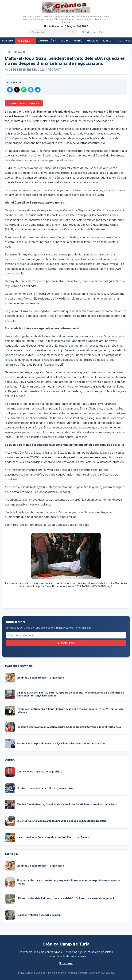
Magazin (92, 41)
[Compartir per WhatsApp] (24, 90)
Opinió (78, 41)
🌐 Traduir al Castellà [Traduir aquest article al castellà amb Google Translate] (24, 103)
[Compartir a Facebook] (10, 90)
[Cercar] (73, 32)
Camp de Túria (47, 41)
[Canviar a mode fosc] (101, 32)
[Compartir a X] (17, 90)
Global (65, 41)
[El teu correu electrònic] (66, 635)
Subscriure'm (66, 643)
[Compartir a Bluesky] (38, 90)
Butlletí (108, 41)
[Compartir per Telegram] (31, 90)
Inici (8, 52)
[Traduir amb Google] (87, 32)
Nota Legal (66, 963)
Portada (8, 41)
